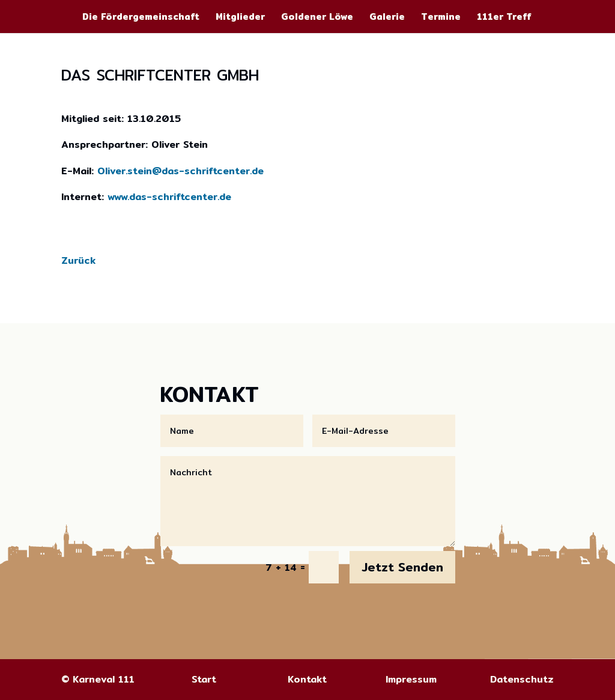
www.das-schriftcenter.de (169, 197)
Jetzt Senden (402, 567)
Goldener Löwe (317, 18)
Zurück (78, 260)
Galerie (387, 18)
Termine (441, 18)
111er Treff (504, 18)
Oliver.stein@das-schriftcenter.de (180, 171)
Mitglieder (240, 18)
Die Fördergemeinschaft (141, 18)
